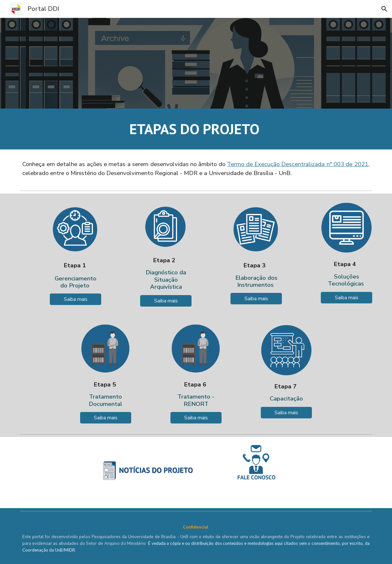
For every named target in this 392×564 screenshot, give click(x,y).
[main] (196, 129)
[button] (384, 9)
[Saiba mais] (75, 299)
